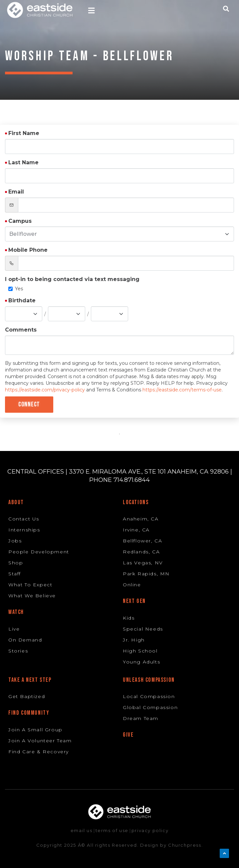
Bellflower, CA (142, 541)
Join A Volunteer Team (40, 741)
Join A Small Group (35, 730)
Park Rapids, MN (146, 574)
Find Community (29, 713)
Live (14, 629)
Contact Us (24, 519)
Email (16, 192)
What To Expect (30, 585)
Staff (15, 574)
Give (128, 735)
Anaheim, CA (141, 519)
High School (140, 651)
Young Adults (141, 662)
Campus (20, 221)
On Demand (25, 640)
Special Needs (143, 629)
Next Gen (134, 601)
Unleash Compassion (149, 680)
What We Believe (32, 596)
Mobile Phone (28, 250)
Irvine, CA (136, 530)
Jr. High (134, 640)
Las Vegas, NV (143, 563)
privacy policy (150, 830)
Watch (16, 612)
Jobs (15, 541)
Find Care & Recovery (39, 752)
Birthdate (22, 300)
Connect (29, 404)
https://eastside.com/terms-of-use (182, 390)
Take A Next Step (30, 680)
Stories (18, 651)
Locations (136, 502)
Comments (21, 330)
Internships (24, 530)
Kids (129, 618)
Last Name (23, 162)
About (16, 502)
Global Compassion (150, 707)
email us (82, 830)
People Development (39, 552)
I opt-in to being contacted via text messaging (72, 279)
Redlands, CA (141, 552)
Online (132, 585)
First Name (24, 133)
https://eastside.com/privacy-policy (45, 390)
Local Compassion (149, 696)
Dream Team (141, 718)
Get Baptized (27, 696)
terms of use (112, 830)
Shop (16, 563)
